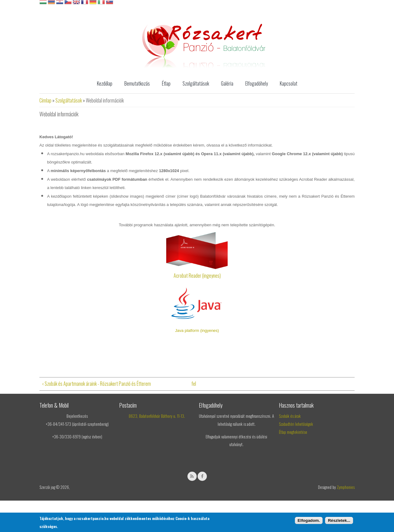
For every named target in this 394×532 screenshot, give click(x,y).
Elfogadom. (309, 520)
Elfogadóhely (257, 83)
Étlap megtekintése (293, 432)
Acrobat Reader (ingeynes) (197, 276)
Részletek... (339, 520)
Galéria (227, 83)
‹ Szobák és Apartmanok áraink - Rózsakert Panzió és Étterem (96, 384)
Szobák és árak (290, 416)
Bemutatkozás (137, 83)
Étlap (166, 83)
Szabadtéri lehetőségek (296, 424)
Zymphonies (346, 487)
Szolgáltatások (196, 83)
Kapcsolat (289, 83)
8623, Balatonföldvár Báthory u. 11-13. (157, 416)
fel (194, 384)
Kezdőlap (105, 83)
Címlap (45, 100)
